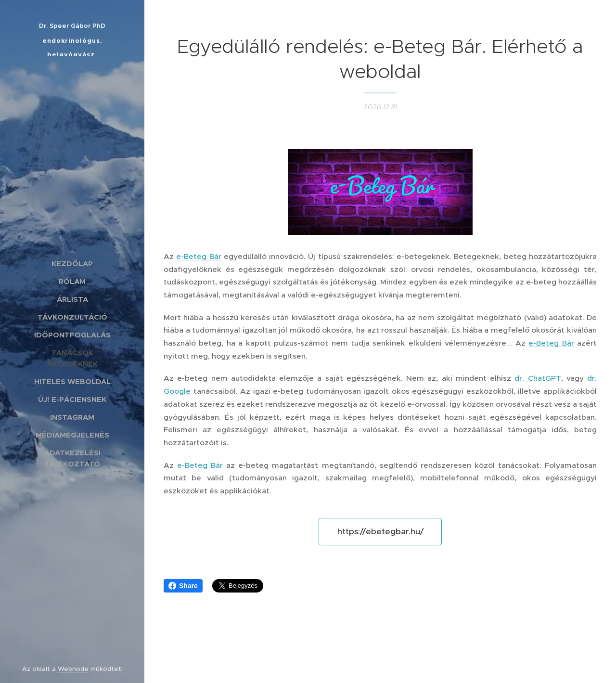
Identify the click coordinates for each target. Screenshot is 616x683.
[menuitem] (72, 264)
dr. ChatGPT (538, 378)
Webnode (73, 669)
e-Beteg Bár (199, 256)
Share (183, 586)
